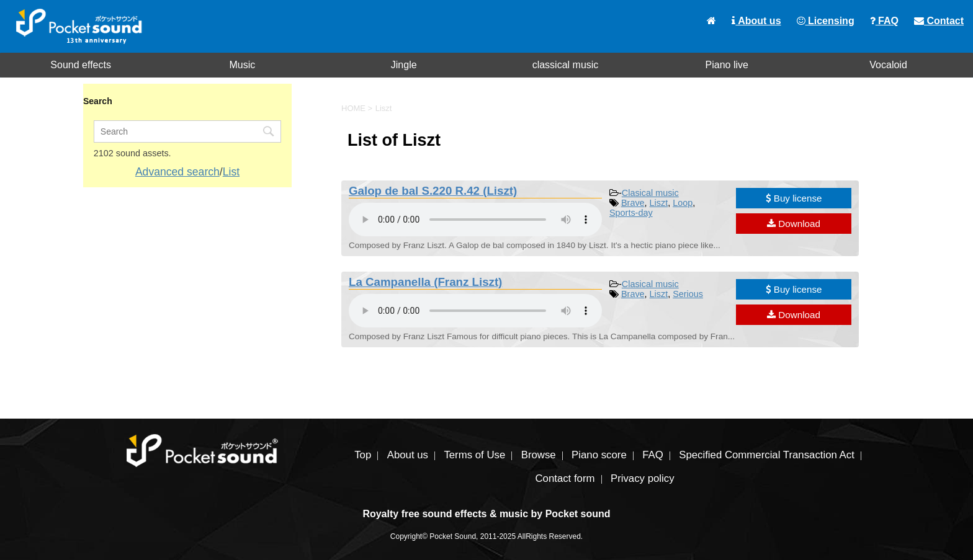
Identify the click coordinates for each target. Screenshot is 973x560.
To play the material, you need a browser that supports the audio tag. (475, 220)
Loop (683, 203)
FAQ (884, 21)
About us (756, 21)
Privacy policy (643, 478)
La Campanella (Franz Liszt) (425, 282)
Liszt (659, 203)
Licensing (826, 21)
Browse (539, 455)
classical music (566, 65)
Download (794, 224)
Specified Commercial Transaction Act (767, 455)
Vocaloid (888, 65)
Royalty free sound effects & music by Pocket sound (486, 514)
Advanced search (177, 172)
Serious (688, 294)
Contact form (565, 478)
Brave (633, 203)
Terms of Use (474, 455)
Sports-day (631, 213)
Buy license (794, 198)
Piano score (599, 455)
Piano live (727, 65)
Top (363, 455)
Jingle (404, 65)
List (231, 172)
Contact (939, 21)
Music (243, 65)
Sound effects (81, 65)
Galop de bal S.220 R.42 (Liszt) (433, 191)
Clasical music (650, 193)
